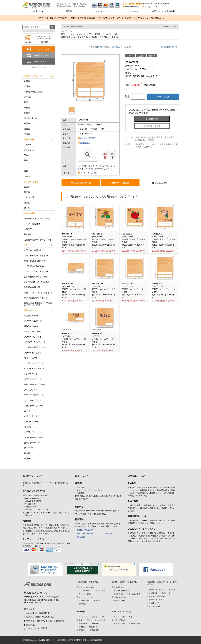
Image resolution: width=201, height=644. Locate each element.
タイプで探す (83, 37)
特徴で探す (104, 37)
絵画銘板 (94, 627)
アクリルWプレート (33, 337)
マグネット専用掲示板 (157, 596)
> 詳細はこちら (170, 26)
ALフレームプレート (33, 358)
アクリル (28, 144)
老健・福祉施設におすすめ (36, 255)
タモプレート (30, 427)
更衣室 (27, 134)
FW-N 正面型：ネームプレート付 (103, 34)
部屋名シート (135, 623)
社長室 (27, 129)
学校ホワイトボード (156, 590)
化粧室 (27, 113)
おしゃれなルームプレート (36, 277)
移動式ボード (154, 603)
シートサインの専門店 (37, 628)
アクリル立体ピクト (33, 353)
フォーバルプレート (33, 400)
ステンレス (29, 150)
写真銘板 (82, 630)
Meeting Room (31, 118)
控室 (26, 102)
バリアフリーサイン (33, 416)
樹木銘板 (82, 627)
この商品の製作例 (81, 183)
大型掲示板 (153, 593)
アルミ (27, 155)
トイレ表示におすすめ (34, 266)
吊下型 (27, 208)
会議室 (27, 86)
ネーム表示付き (135, 594)
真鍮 (26, 171)
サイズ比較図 (120, 183)
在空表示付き (119, 587)
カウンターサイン (32, 443)
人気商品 (28, 229)
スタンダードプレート (34, 406)
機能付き (28, 234)
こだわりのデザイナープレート (38, 240)
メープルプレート (32, 422)
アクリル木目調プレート (35, 347)
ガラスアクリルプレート (35, 342)
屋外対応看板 (84, 601)
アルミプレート (31, 390)
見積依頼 (163, 11)
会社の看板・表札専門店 (38, 613)
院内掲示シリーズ (32, 316)
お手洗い (28, 97)
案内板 (27, 453)
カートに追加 (163, 97)
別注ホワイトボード (156, 600)
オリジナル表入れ (156, 606)
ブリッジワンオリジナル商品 (37, 219)
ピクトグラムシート (121, 620)
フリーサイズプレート (34, 395)
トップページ (67, 31)
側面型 (27, 192)
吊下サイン (29, 448)
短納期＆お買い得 (32, 287)
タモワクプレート (32, 432)
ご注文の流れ (159, 183)
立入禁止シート (120, 623)
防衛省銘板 (95, 630)
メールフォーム (150, 7)
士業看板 (97, 601)
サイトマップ (132, 11)
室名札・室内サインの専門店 (40, 617)
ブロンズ (28, 176)
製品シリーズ (67, 34)
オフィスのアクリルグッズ (36, 298)
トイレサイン (119, 594)
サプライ (28, 459)
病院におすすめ (120, 597)
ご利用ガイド (37, 11)
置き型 (27, 203)
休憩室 (27, 123)
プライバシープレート (34, 437)
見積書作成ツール (38, 67)
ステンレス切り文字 (86, 587)
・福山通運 (80, 537)
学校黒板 (172, 590)
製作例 (69, 11)
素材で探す (66, 37)
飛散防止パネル (31, 326)
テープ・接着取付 (32, 224)
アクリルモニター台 (33, 321)
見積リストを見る (152, 126)
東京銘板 (30, 625)
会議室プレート (120, 601)
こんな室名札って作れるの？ (37, 282)
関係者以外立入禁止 (33, 92)
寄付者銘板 (83, 623)
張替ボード (166, 593)
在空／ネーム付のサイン (35, 250)
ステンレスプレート (33, 379)
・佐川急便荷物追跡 (84, 530)
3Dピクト (28, 411)
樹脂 (26, 160)
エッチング (101, 620)
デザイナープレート (33, 331)
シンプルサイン (31, 374)
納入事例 (82, 604)
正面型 (27, 187)
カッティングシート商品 (123, 617)
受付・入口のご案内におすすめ (38, 293)
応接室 (27, 81)
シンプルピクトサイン (34, 369)
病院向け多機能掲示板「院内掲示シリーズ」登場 (38, 304)
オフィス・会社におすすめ (36, 271)
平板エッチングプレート (35, 384)
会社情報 (100, 11)
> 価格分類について (168, 47)
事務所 (27, 108)
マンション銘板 (85, 594)
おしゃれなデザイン (121, 591)
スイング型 (29, 197)
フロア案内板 (84, 591)
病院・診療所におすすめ (35, 261)
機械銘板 (95, 623)
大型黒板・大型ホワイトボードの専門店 (45, 621)
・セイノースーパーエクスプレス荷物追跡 (94, 534)
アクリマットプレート (34, 363)
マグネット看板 (100, 591)
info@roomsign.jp (131, 7)
